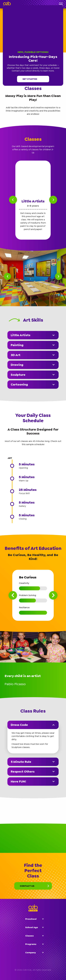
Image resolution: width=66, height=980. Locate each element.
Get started (33, 79)
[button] (63, 6)
